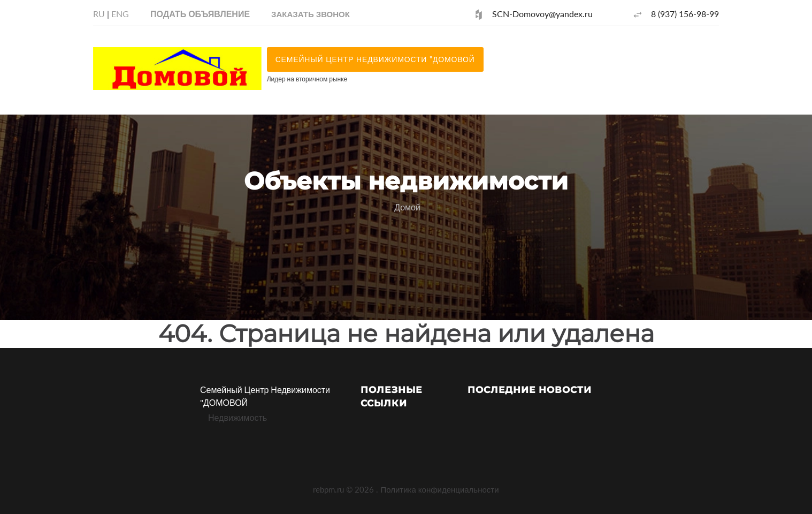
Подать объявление (200, 14)
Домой (407, 207)
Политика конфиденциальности (439, 489)
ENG (120, 14)
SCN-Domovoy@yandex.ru (542, 14)
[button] (311, 14)
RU (99, 14)
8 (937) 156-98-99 (685, 14)
